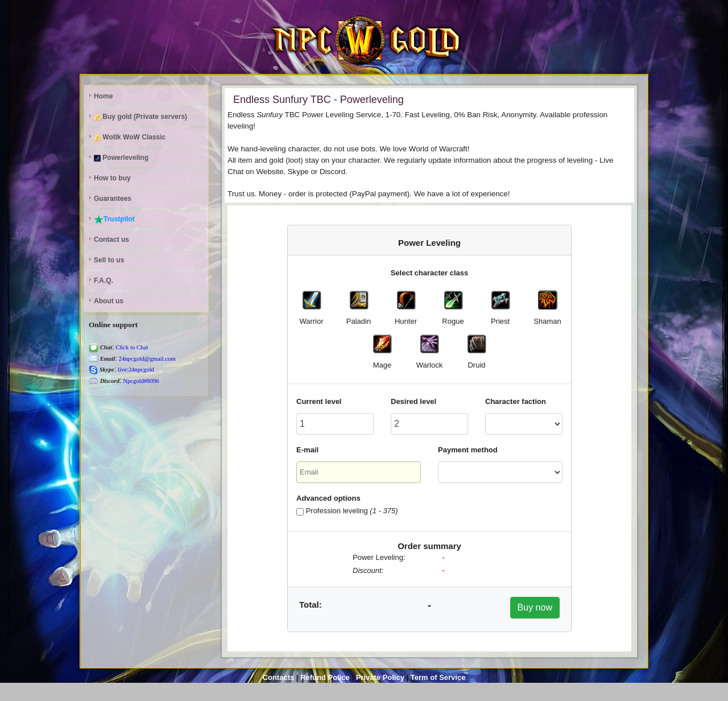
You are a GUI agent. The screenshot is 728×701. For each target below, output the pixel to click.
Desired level (413, 401)
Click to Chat (131, 347)
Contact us (111, 240)
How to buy (112, 178)
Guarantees (113, 199)
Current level (319, 401)
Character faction (516, 401)
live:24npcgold (135, 370)
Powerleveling (121, 158)
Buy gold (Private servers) (140, 117)
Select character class (430, 273)
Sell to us (109, 260)
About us (109, 301)
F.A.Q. (104, 281)
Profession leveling (352, 511)
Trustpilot (114, 219)
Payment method (468, 450)
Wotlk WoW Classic (130, 137)
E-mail (307, 450)
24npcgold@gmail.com (146, 359)
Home (103, 96)
